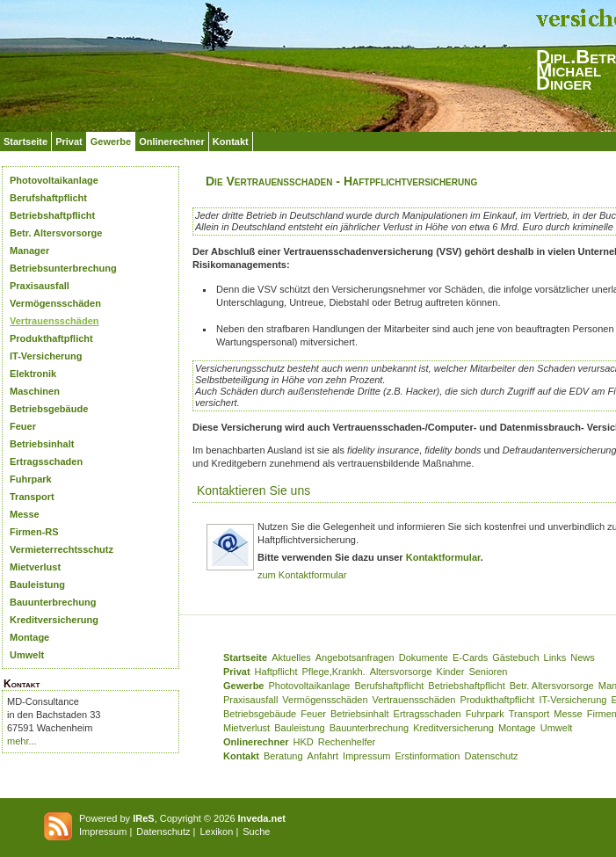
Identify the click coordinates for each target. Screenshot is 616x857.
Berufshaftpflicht (48, 198)
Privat (69, 142)
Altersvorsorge (401, 672)
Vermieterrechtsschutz (62, 549)
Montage (29, 637)
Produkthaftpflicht (51, 338)
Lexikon (216, 832)
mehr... (22, 741)
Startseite (25, 142)
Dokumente (424, 657)
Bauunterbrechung (53, 602)
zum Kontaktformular (302, 575)
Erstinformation (427, 756)
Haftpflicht (276, 672)
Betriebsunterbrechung (63, 268)
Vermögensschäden (55, 303)
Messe (25, 514)
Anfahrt (323, 756)
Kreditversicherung (54, 620)
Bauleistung (37, 585)
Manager (29, 251)
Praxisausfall (40, 286)
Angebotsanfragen (355, 657)
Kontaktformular (443, 557)
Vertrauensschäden (54, 321)
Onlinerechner (172, 142)
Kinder (451, 672)
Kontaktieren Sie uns (254, 490)
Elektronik (33, 374)
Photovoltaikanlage (54, 180)
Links (555, 657)
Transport (32, 497)
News (583, 657)
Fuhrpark (31, 479)
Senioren (488, 672)
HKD (304, 742)
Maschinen (35, 391)
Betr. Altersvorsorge (56, 233)
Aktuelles (291, 657)
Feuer (23, 426)
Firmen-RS (34, 532)
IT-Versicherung (46, 356)
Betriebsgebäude (49, 409)
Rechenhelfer (347, 742)
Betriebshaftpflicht (52, 215)
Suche (256, 832)
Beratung (283, 756)
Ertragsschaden (46, 461)
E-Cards (470, 657)
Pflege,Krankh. (334, 672)
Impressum (366, 756)
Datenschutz (491, 756)
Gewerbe (111, 142)
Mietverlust (35, 567)
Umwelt (27, 655)
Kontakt (231, 142)
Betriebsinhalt (42, 444)
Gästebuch (515, 657)
